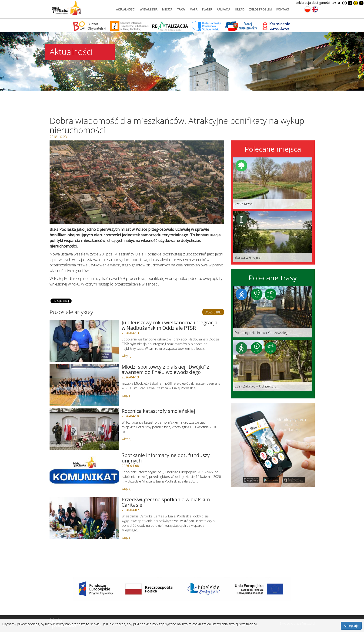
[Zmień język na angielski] (315, 9)
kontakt (283, 9)
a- (339, 3)
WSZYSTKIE (213, 312)
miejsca (167, 9)
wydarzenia (149, 9)
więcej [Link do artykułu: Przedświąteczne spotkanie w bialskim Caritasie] (126, 537)
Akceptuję (351, 626)
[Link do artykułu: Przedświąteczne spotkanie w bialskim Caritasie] (84, 518)
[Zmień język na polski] (307, 9)
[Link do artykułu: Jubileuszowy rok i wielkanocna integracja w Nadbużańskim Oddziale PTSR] (84, 341)
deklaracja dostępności (313, 3)
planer (207, 9)
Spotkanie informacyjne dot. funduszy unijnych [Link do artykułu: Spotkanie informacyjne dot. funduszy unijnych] (166, 458)
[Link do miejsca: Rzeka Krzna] (273, 183)
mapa (194, 9)
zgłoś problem (260, 9)
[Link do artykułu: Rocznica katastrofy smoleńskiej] (84, 429)
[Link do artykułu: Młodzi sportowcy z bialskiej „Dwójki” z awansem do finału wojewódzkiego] (84, 385)
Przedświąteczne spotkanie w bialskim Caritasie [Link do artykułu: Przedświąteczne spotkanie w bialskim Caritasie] (166, 502)
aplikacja (224, 9)
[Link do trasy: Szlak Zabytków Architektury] (273, 365)
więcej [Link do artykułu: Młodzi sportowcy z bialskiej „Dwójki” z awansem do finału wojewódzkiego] (126, 395)
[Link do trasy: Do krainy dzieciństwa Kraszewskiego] (273, 312)
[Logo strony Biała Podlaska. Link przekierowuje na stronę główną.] (66, 8)
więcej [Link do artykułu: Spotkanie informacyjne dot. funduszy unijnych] (126, 488)
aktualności (126, 9)
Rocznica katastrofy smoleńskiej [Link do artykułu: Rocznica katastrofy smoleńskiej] (158, 411)
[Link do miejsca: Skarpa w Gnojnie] (273, 237)
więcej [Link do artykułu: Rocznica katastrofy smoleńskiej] (126, 439)
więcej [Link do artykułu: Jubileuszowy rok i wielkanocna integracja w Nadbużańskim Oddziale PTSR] (126, 356)
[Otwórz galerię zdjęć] (137, 182)
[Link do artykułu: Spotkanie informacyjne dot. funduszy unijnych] (84, 474)
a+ (334, 3)
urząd (240, 9)
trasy (181, 9)
